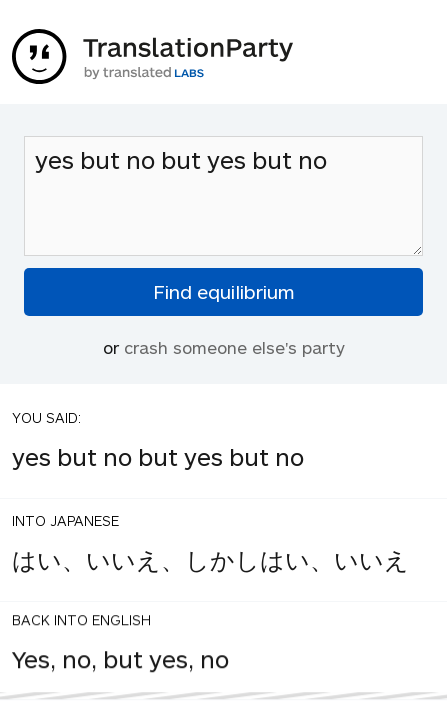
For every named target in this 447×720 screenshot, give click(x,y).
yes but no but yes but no (223, 196)
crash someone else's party (234, 347)
